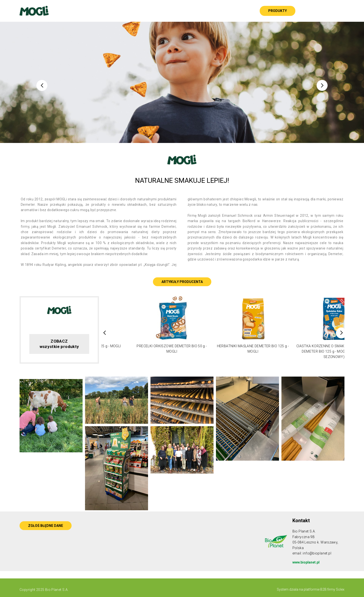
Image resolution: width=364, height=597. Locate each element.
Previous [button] (42, 85)
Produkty (278, 11)
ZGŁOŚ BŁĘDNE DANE (46, 526)
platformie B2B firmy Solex (324, 589)
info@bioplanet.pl (317, 553)
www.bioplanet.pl (306, 562)
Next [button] (322, 85)
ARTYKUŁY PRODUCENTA (182, 282)
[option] (182, 82)
